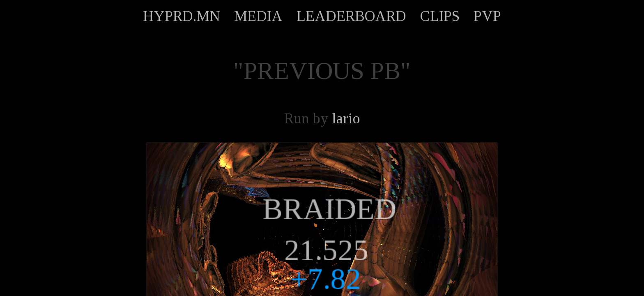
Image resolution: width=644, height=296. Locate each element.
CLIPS (440, 16)
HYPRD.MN (182, 16)
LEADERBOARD (351, 16)
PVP (487, 16)
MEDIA (258, 16)
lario (346, 118)
